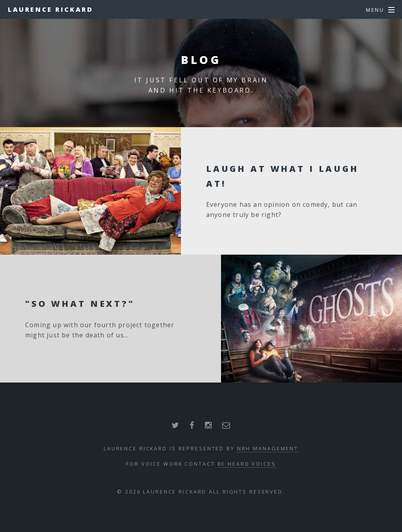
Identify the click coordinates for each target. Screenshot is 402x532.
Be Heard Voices (247, 464)
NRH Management (268, 448)
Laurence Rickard (51, 9)
